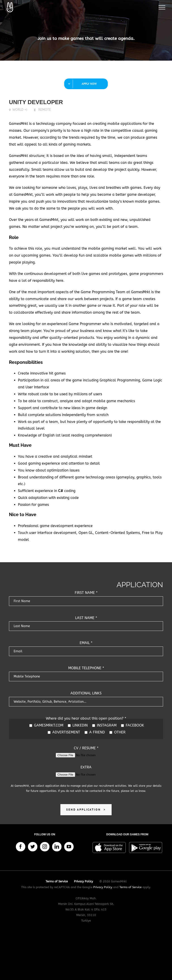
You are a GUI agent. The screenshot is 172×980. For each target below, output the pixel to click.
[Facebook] (21, 847)
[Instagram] (45, 847)
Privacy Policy (103, 887)
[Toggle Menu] (162, 7)
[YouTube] (69, 847)
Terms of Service (131, 887)
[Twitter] (33, 847)
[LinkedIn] (57, 847)
